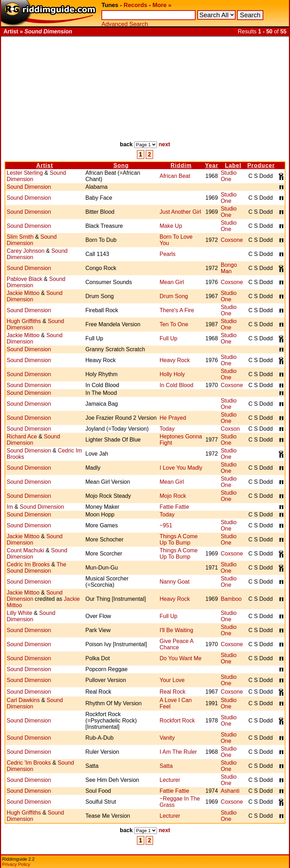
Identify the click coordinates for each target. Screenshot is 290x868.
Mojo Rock (173, 496)
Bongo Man (229, 268)
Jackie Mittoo (23, 293)
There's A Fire (177, 310)
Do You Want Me (181, 658)
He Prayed (173, 418)
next (164, 144)
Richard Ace (22, 436)
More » (162, 5)
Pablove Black (24, 279)
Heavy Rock (175, 360)
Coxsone (232, 240)
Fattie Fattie (174, 507)
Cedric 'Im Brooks (29, 763)
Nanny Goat (175, 582)
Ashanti (230, 791)
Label (233, 165)
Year (212, 165)
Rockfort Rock (177, 721)
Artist (45, 165)
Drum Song (174, 296)
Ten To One (174, 324)
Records (135, 5)
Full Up (169, 338)
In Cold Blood (177, 385)
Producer (261, 165)
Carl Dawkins (23, 700)
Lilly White (19, 613)
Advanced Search (125, 24)
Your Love (172, 680)
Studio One (229, 176)
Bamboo (231, 599)
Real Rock (173, 692)
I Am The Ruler (178, 752)
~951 (166, 525)
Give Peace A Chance (177, 644)
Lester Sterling (25, 173)
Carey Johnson (26, 251)
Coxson (230, 429)
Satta (166, 766)
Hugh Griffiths (24, 321)
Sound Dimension (29, 187)
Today (167, 429)
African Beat (175, 176)
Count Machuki (25, 550)
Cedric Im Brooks (28, 564)
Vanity (167, 738)
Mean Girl (172, 282)
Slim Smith (20, 237)
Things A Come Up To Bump (179, 539)
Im (10, 507)
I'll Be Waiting (177, 630)
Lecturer (170, 780)
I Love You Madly (181, 468)
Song (121, 165)
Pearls (168, 254)
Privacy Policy (16, 864)
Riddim (181, 165)
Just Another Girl (180, 212)
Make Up (171, 226)
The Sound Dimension (37, 568)
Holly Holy (172, 374)
